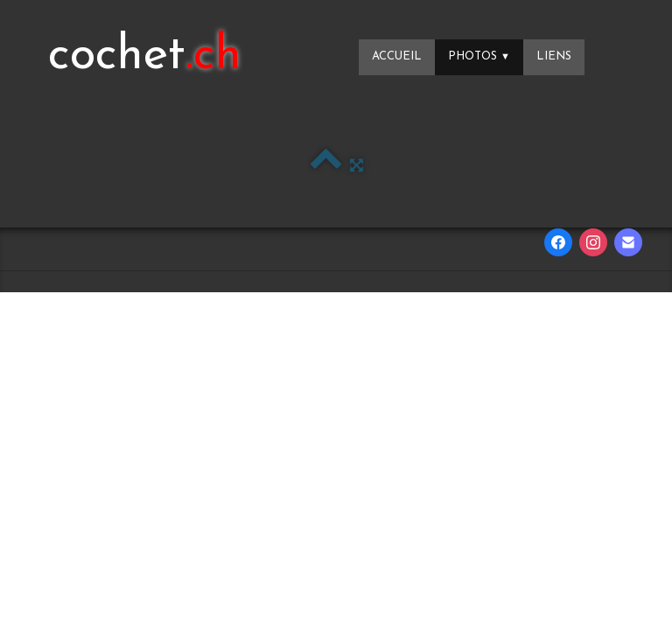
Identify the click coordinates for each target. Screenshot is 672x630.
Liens (554, 56)
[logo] (145, 57)
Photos (479, 56)
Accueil (397, 56)
